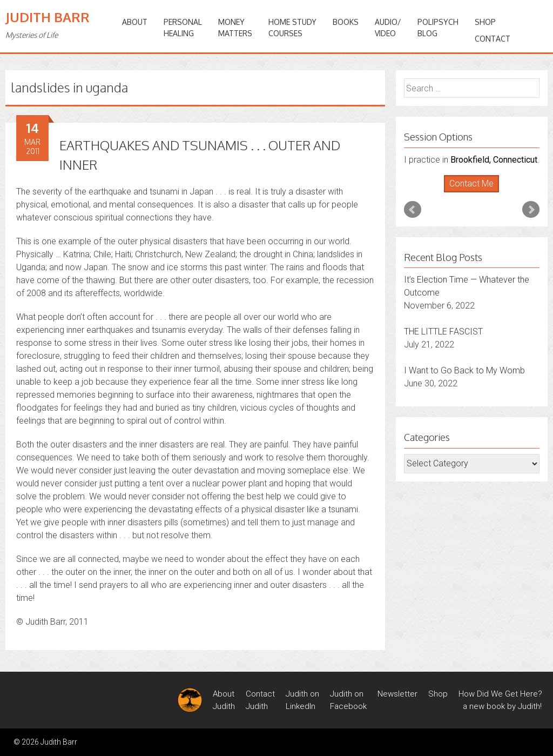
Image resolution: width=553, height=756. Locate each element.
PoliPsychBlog (438, 28)
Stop (476, 193)
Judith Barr (48, 17)
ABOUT (135, 22)
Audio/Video (388, 28)
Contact (493, 39)
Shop (485, 22)
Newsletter (397, 694)
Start (468, 193)
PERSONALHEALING (183, 28)
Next (531, 210)
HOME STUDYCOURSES (292, 28)
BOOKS (346, 22)
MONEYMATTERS (235, 28)
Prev (413, 210)
